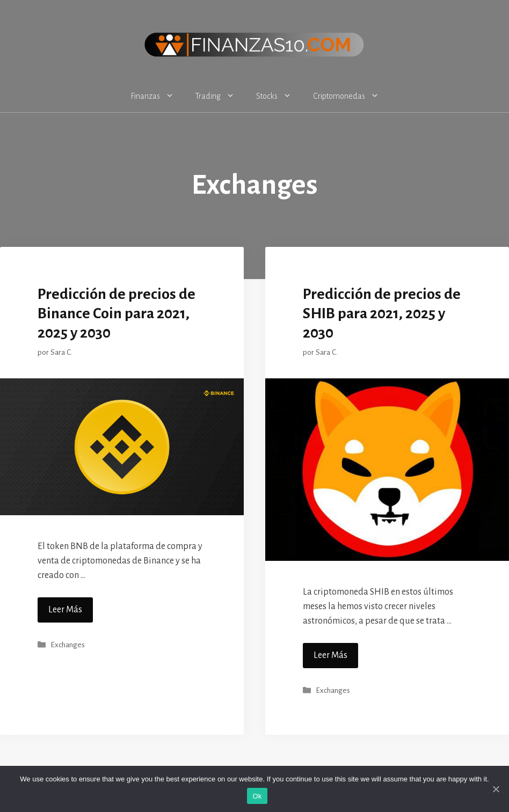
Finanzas (158, 96)
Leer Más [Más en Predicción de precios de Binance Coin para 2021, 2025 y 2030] (65, 610)
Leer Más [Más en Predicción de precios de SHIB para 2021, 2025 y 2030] (330, 655)
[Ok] (496, 789)
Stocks (279, 96)
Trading (220, 96)
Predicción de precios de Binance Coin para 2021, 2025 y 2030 (117, 313)
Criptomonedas (351, 96)
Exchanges (68, 645)
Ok (257, 796)
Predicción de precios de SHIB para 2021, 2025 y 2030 (382, 313)
